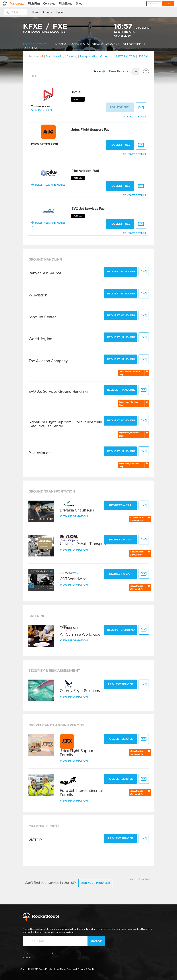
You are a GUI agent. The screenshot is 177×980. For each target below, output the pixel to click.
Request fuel (120, 145)
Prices (99, 71)
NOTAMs (143, 56)
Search (96, 941)
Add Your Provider (96, 883)
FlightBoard (66, 4)
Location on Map (35, 44)
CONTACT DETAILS (134, 117)
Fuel (48, 56)
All (42, 56)
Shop (79, 4)
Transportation (89, 56)
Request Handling (121, 271)
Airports (47, 12)
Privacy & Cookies (87, 969)
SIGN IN (154, 4)
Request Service (120, 684)
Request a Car (120, 505)
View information (74, 516)
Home (35, 12)
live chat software (141, 879)
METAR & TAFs (126, 56)
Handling (59, 56)
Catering (72, 56)
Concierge (49, 4)
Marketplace (17, 4)
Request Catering (121, 630)
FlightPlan (34, 4)
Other (104, 56)
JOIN (168, 4)
